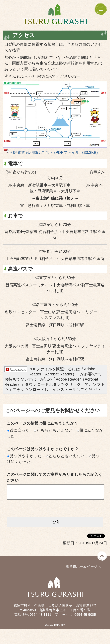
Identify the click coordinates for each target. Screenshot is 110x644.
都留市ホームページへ (83, 566)
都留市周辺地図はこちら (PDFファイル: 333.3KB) (54, 152)
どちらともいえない (53, 430)
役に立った (18, 430)
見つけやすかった (25, 456)
